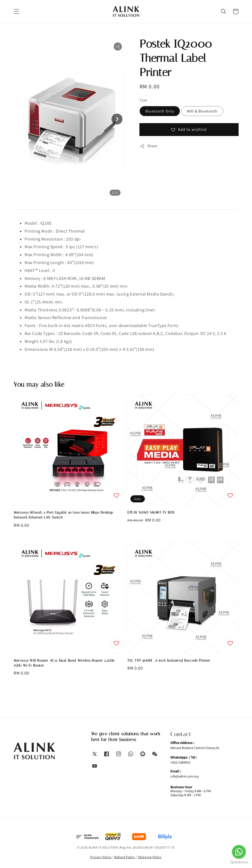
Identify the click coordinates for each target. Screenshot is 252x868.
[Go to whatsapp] (239, 852)
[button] (16, 11)
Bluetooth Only (160, 111)
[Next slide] (117, 119)
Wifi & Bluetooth (202, 111)
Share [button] (149, 146)
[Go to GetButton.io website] (239, 862)
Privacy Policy (101, 857)
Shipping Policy (150, 857)
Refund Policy (125, 857)
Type (143, 100)
